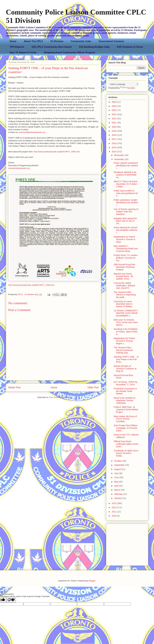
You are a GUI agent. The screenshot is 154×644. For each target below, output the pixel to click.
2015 (114, 147)
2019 (114, 131)
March (118, 490)
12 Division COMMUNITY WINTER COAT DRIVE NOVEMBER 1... (126, 313)
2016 (114, 143)
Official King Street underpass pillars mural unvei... (126, 444)
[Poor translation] (11, 600)
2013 (114, 503)
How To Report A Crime (23, 53)
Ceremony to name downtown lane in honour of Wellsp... (124, 304)
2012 (114, 507)
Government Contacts (111, 41)
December (119, 155)
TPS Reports (17, 47)
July (116, 473)
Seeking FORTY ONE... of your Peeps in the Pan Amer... (126, 359)
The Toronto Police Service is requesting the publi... (125, 295)
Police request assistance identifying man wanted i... (126, 166)
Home (13, 41)
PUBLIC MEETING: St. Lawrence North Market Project (126, 410)
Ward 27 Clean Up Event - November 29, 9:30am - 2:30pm (126, 184)
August (118, 469)
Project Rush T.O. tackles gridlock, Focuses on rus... (126, 258)
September (120, 465)
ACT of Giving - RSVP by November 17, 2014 (125, 383)
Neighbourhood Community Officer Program (70, 53)
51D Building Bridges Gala (94, 47)
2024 (114, 110)
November (119, 159)
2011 (114, 512)
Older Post (93, 387)
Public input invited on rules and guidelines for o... (126, 193)
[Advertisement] (127, 544)
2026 (114, 102)
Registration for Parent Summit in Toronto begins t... (124, 341)
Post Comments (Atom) (60, 397)
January (118, 498)
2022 (114, 119)
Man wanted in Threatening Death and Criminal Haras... (126, 249)
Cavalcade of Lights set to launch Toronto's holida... (126, 453)
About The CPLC (33, 41)
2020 (114, 127)
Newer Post (14, 387)
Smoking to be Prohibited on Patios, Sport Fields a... (125, 332)
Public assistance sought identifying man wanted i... (126, 202)
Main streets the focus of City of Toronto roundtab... (125, 419)
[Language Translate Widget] (124, 84)
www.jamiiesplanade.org (19, 168)
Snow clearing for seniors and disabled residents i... (126, 230)
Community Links (81, 41)
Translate (128, 88)
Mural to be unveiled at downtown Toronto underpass (124, 400)
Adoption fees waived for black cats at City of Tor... (125, 221)
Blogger (92, 581)
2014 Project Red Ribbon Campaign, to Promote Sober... (125, 428)
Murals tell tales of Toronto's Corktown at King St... (125, 369)
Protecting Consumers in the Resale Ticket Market (125, 391)
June (117, 477)
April (117, 486)
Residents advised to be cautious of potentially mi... (125, 175)
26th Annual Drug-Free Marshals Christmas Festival (124, 267)
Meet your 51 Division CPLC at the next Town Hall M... (126, 322)
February (119, 494)
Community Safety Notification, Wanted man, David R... (124, 286)
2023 (114, 114)
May (117, 482)
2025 (114, 106)
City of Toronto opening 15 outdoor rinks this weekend (126, 212)
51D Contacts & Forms (130, 47)
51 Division (57, 41)
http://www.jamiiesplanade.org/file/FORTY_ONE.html (57, 152)
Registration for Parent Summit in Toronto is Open (124, 239)
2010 (114, 516)
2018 (114, 135)
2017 (114, 139)
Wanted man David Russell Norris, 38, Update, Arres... (123, 276)
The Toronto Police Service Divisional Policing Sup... (123, 350)
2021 (114, 123)
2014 (114, 152)
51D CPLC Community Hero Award (52, 47)
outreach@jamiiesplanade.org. (32, 132)
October (118, 461)
